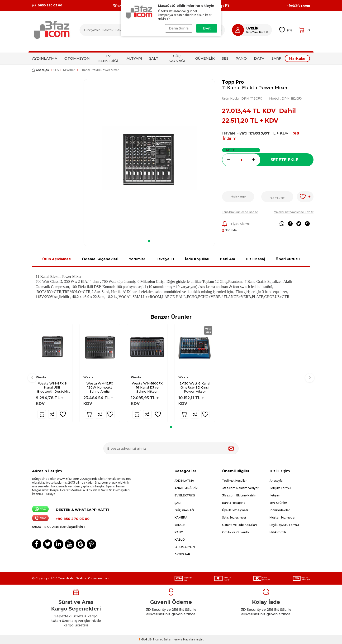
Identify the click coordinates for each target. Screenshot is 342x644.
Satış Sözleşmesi (234, 517)
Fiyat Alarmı (236, 224)
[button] (149, 241)
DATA (259, 58)
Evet (207, 28)
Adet (230, 150)
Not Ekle (229, 230)
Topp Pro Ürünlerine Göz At (240, 212)
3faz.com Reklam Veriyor (240, 488)
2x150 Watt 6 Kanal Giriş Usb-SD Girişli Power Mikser (195, 387)
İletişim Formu (280, 488)
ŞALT (154, 58)
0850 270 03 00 (47, 5)
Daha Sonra (179, 28)
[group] (149, 158)
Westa (41, 377)
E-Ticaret (156, 639)
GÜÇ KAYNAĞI (177, 58)
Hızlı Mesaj (255, 259)
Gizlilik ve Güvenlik (236, 532)
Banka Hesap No (234, 503)
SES (225, 58)
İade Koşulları (197, 259)
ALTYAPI (134, 58)
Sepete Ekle (284, 160)
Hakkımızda (278, 532)
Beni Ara (228, 259)
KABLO (180, 540)
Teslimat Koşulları (235, 481)
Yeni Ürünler (278, 503)
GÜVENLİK (205, 58)
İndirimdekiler (280, 510)
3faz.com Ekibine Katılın (239, 495)
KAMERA (181, 517)
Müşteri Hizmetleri (283, 517)
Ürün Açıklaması (57, 259)
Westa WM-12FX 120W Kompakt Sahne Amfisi (100, 387)
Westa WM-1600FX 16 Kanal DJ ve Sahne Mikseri (147, 387)
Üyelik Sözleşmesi (235, 510)
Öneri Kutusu (288, 259)
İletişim (275, 495)
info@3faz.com (298, 6)
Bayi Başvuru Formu (284, 525)
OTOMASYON (77, 58)
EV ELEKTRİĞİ (108, 58)
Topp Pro (233, 82)
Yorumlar (137, 259)
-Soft (144, 639)
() (286, 30)
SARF (276, 58)
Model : (286, 98)
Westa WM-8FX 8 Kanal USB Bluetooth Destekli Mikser (52, 387)
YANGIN (180, 525)
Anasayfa (40, 70)
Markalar (297, 58)
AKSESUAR (182, 554)
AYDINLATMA (45, 58)
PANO (241, 58)
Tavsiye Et (165, 259)
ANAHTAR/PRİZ (186, 488)
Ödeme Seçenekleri (100, 259)
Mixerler (69, 70)
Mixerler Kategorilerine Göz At (294, 212)
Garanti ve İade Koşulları (239, 525)
